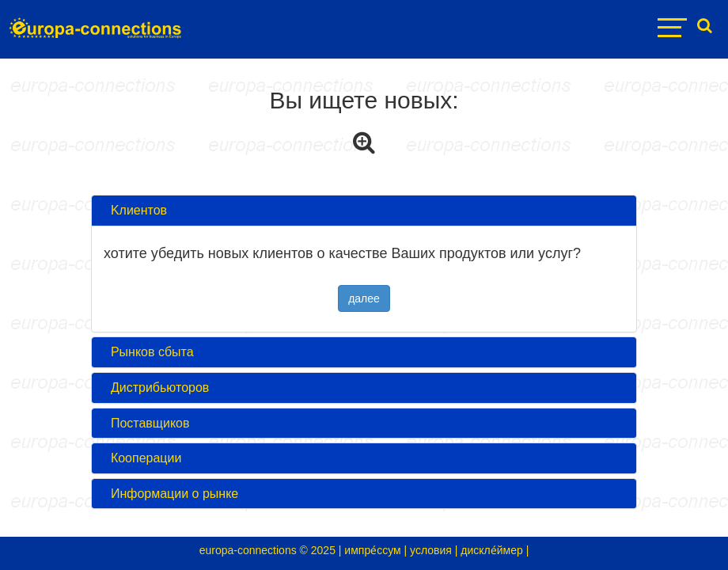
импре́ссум (372, 550)
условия (431, 550)
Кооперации (142, 458)
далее (364, 298)
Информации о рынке (171, 494)
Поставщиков (147, 423)
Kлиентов (135, 210)
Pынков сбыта (149, 352)
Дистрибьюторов (156, 388)
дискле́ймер (491, 550)
